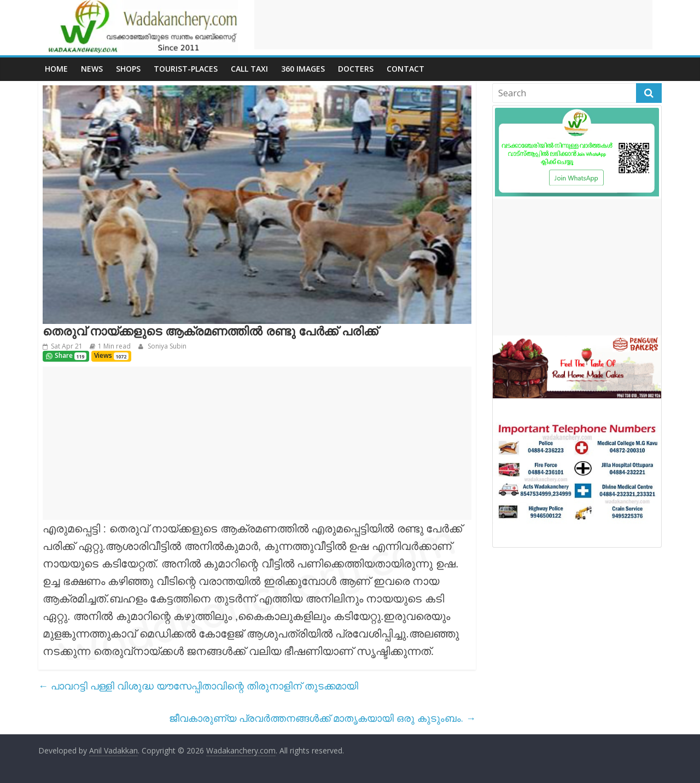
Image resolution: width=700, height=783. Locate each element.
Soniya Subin (166, 346)
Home (56, 69)
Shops (128, 69)
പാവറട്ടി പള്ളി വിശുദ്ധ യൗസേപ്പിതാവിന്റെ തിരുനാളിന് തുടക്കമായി (198, 686)
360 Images (303, 69)
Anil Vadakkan (113, 750)
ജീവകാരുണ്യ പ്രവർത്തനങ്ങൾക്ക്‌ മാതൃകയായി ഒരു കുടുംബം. (322, 718)
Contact (406, 69)
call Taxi (249, 69)
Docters (356, 69)
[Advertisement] (453, 25)
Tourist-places (186, 69)
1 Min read (114, 346)
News (92, 69)
